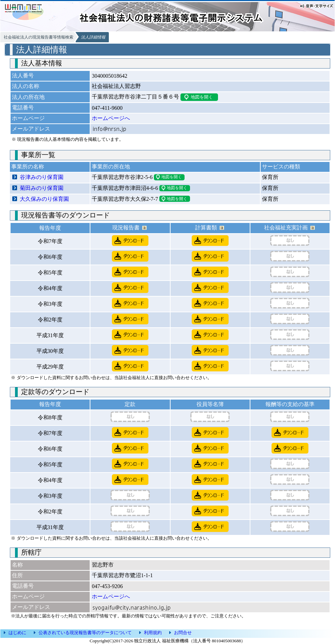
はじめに (17, 633)
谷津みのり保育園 (42, 177)
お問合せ (183, 633)
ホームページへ (111, 118)
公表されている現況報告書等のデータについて (85, 633)
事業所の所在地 (111, 167)
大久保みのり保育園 (44, 199)
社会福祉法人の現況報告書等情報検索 (39, 37)
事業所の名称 (28, 167)
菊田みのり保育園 (42, 188)
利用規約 (153, 633)
